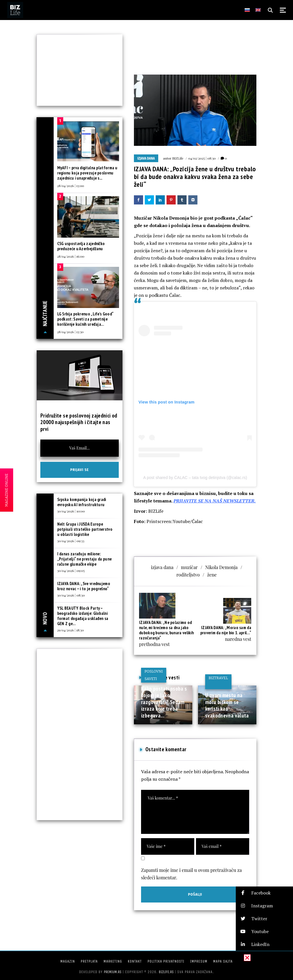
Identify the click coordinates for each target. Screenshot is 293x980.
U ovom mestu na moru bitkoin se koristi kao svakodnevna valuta (227, 705)
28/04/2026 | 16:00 (71, 256)
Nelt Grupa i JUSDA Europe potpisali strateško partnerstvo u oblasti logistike (85, 529)
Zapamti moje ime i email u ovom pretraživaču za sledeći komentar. (191, 874)
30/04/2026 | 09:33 (71, 541)
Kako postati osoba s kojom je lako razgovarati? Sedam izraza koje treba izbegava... (164, 702)
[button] (264, 893)
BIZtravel (218, 678)
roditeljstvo (188, 575)
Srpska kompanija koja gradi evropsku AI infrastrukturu (82, 502)
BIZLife (178, 158)
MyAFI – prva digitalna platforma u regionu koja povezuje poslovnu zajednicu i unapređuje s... (87, 173)
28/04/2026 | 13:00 (71, 186)
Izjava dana (146, 158)
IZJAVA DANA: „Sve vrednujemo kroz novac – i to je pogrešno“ (84, 586)
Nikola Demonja (221, 567)
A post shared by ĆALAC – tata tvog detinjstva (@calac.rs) (195, 478)
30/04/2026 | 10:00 (71, 511)
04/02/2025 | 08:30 (202, 158)
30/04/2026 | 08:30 (71, 595)
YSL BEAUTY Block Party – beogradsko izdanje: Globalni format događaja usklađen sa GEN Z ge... (83, 616)
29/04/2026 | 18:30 (71, 630)
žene (212, 575)
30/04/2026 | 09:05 (71, 570)
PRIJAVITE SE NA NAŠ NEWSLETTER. (215, 501)
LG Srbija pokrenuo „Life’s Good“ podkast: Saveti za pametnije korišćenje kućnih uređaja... (85, 319)
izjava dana (162, 567)
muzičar (189, 567)
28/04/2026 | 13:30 (70, 332)
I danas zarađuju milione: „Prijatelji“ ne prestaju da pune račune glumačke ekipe (85, 559)
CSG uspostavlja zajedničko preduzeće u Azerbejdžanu (81, 246)
